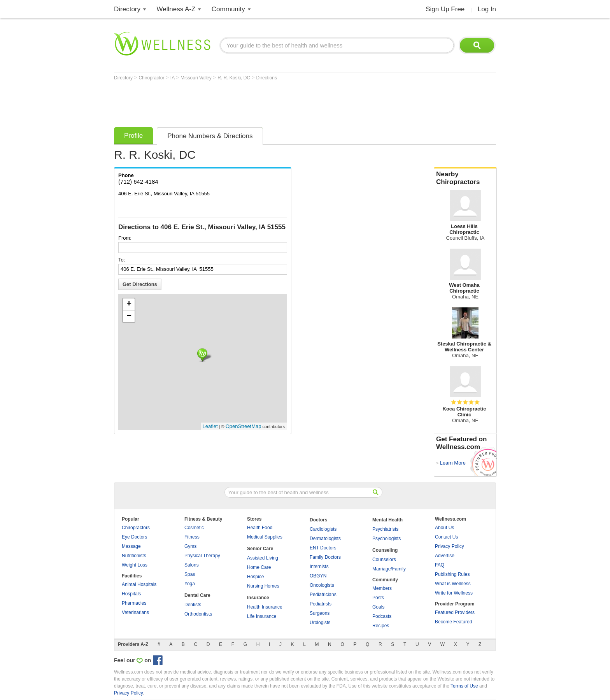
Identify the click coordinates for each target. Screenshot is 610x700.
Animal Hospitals (139, 584)
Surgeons (320, 613)
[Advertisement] (256, 102)
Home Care (259, 567)
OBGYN (318, 576)
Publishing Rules (452, 574)
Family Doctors (325, 557)
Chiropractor (152, 78)
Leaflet (210, 426)
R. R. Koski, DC (234, 78)
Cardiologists (323, 529)
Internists (319, 567)
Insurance (258, 598)
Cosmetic (194, 528)
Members (382, 588)
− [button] (129, 316)
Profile (133, 136)
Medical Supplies (265, 537)
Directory (127, 9)
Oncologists (322, 585)
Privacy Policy (450, 546)
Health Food (260, 528)
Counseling (385, 550)
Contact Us (446, 537)
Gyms (190, 546)
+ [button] (129, 304)
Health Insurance (265, 607)
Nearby (465, 178)
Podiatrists (321, 604)
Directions (267, 78)
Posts (378, 598)
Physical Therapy (202, 556)
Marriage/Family (389, 569)
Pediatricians (323, 595)
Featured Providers (455, 612)
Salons (192, 565)
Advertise (445, 556)
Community (228, 9)
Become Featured (453, 622)
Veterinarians (135, 612)
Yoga (190, 584)
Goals (378, 607)
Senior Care (260, 549)
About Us (444, 528)
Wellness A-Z (176, 9)
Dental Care (197, 595)
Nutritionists (134, 556)
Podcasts (382, 616)
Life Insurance (262, 616)
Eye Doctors (134, 537)
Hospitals (131, 594)
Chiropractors (136, 528)
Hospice (255, 577)
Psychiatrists (385, 529)
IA (173, 78)
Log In (487, 9)
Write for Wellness (454, 593)
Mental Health (387, 520)
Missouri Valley (197, 78)
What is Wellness (453, 584)
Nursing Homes (263, 586)
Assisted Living (263, 558)
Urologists (320, 623)
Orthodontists (198, 614)
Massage (131, 546)
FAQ (440, 565)
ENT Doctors (323, 548)
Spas (190, 574)
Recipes (381, 626)
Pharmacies (134, 603)
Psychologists (387, 539)
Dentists (193, 605)
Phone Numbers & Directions (210, 136)
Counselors (384, 560)
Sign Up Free (445, 9)
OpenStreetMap (244, 426)
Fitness (192, 537)
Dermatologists (325, 539)
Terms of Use (464, 686)
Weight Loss (135, 565)
